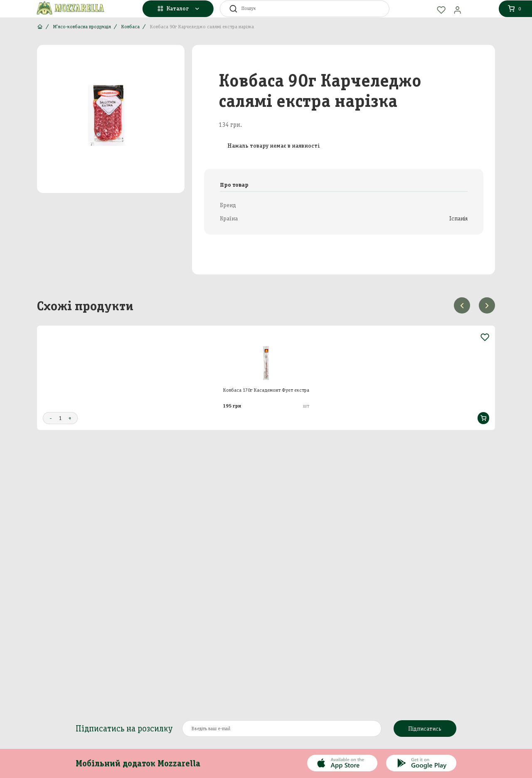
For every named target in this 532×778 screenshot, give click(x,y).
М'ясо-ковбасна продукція (82, 27)
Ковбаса (130, 27)
